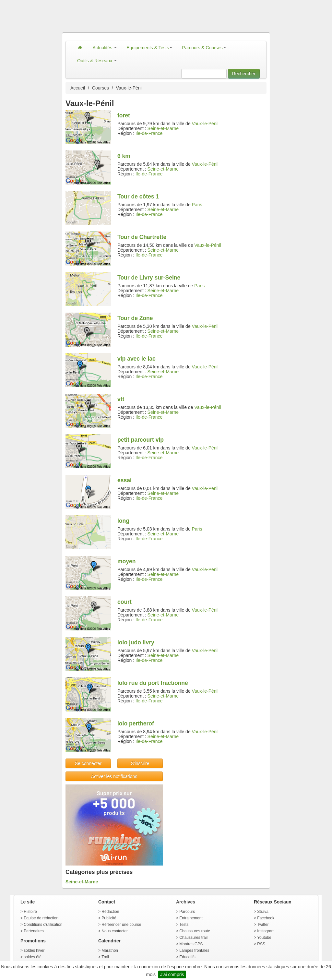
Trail (105, 957)
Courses (101, 88)
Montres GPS (191, 944)
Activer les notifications (114, 776)
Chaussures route (195, 931)
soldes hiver (34, 950)
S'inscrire (140, 763)
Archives (186, 902)
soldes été (33, 957)
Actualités (105, 48)
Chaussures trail (193, 938)
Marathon (110, 950)
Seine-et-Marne (163, 128)
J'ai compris (172, 974)
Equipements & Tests (149, 48)
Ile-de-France (149, 133)
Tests (184, 925)
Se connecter (88, 763)
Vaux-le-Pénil (205, 124)
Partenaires (34, 931)
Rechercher (244, 74)
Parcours (187, 912)
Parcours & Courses (204, 48)
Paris (197, 205)
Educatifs (187, 957)
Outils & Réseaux (97, 61)
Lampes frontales (194, 950)
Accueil (78, 88)
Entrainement (191, 918)
